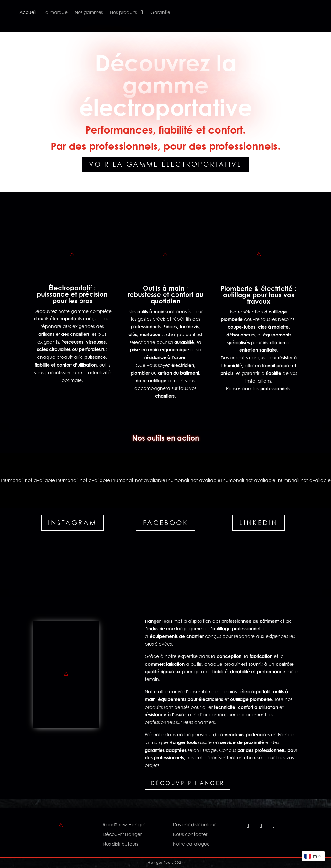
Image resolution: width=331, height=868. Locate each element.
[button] (28, 481)
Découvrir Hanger (188, 783)
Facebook (165, 523)
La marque (55, 12)
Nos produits (123, 12)
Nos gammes (89, 12)
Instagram (72, 523)
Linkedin (259, 523)
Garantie (160, 12)
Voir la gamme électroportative (165, 164)
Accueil (28, 12)
